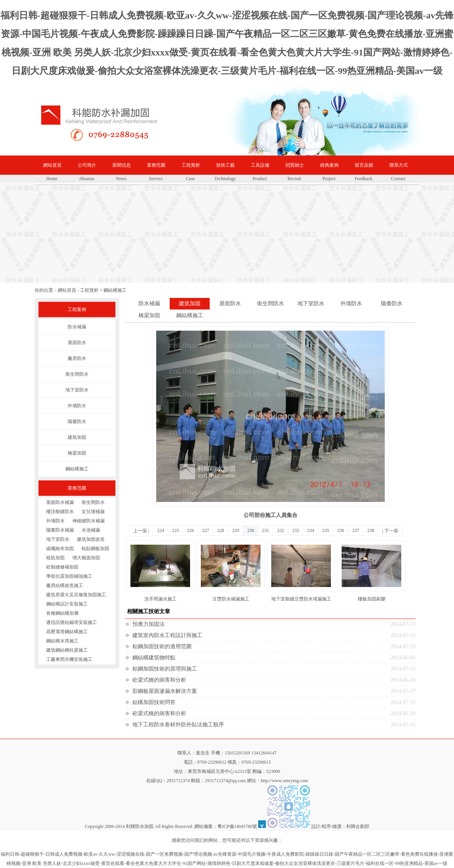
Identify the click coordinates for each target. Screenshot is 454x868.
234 (310, 530)
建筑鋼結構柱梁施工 (67, 650)
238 (371, 530)
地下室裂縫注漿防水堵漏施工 (301, 599)
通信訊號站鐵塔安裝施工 (72, 622)
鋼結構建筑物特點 (154, 658)
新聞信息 (122, 165)
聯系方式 (399, 165)
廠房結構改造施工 (65, 585)
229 (235, 530)
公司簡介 (87, 165)
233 (295, 530)
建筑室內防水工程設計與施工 (167, 635)
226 (190, 530)
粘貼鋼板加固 (95, 549)
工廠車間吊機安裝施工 (69, 659)
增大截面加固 (86, 558)
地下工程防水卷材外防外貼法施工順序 (178, 725)
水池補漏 (91, 530)
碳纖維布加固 (60, 549)
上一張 (140, 531)
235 (325, 530)
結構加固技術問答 (154, 702)
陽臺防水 (77, 421)
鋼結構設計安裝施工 (67, 604)
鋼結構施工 (115, 290)
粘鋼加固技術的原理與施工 (165, 669)
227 (205, 530)
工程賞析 (191, 165)
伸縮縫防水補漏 (88, 521)
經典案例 (329, 165)
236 (340, 530)
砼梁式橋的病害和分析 (159, 680)
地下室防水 (77, 390)
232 (280, 530)
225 (175, 530)
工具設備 (260, 165)
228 (220, 530)
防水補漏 (77, 327)
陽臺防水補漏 (60, 530)
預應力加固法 (149, 624)
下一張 (391, 531)
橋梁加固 (77, 453)
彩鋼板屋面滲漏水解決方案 (165, 691)
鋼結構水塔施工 (62, 641)
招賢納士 (295, 165)
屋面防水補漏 (60, 502)
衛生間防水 (77, 374)
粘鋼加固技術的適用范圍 (162, 646)
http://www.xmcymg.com (285, 781)
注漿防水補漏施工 (231, 599)
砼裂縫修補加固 (62, 567)
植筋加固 (55, 558)
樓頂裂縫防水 (60, 512)
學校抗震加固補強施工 (69, 576)
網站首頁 (52, 165)
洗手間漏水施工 (160, 599)
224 (160, 530)
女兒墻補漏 (93, 512)
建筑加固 (77, 437)
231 (265, 530)
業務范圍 (156, 165)
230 (250, 530)
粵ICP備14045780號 (237, 826)
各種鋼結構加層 (62, 613)
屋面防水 (77, 343)
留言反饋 (364, 165)
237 (356, 530)
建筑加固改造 (91, 539)
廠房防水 (77, 358)
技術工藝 (225, 165)
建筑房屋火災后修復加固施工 (76, 595)
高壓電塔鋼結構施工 (67, 632)
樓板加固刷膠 (372, 599)
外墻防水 (77, 406)
